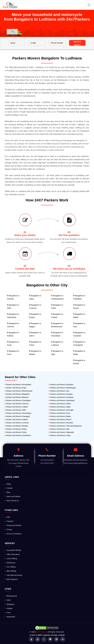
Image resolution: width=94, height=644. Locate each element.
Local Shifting (11, 559)
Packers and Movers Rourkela (61, 423)
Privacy (9, 530)
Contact (9, 488)
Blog (7, 492)
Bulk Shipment (11, 579)
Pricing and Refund (13, 525)
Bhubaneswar (11, 596)
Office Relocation (12, 554)
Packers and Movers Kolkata (16, 420)
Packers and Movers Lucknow (17, 423)
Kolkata (9, 608)
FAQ (7, 517)
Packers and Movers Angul (15, 388)
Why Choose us (12, 501)
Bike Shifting (10, 571)
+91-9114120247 (47, 460)
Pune (8, 613)
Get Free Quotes (77, 43)
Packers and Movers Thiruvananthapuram (65, 426)
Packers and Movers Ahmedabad (18, 385)
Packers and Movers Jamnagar (61, 410)
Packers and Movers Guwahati (61, 397)
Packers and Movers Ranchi (60, 420)
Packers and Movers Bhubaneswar (19, 391)
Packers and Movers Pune (59, 413)
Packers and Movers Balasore (17, 397)
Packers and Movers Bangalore (17, 394)
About (8, 484)
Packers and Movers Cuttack (16, 407)
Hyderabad (10, 617)
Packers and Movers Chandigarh (18, 400)
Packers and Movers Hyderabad (62, 400)
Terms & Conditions (13, 534)
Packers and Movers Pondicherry (18, 435)
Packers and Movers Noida (16, 429)
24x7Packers (41, 632)
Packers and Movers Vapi (59, 429)
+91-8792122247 (47, 463)
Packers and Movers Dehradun (61, 385)
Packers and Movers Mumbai (16, 426)
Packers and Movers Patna (16, 432)
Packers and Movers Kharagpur (17, 416)
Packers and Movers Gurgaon (61, 394)
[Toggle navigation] (89, 5)
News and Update (12, 496)
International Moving (13, 575)
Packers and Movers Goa (59, 391)
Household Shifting (13, 550)
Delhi (8, 600)
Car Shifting (10, 567)
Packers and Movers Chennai (17, 404)
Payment (9, 521)
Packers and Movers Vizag (60, 435)
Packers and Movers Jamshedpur (18, 413)
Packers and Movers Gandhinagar (62, 388)
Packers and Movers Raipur (60, 416)
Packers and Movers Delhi (15, 410)
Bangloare (10, 604)
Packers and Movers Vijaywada (61, 432)
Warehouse (10, 563)
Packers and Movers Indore (60, 404)
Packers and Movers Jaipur (60, 407)
